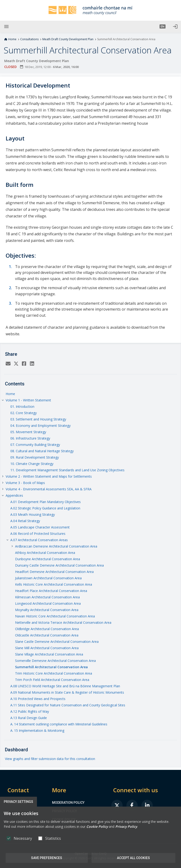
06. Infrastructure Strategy (30, 438)
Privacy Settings (18, 802)
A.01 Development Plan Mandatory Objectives (46, 502)
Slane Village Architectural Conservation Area (49, 654)
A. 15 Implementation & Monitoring (37, 730)
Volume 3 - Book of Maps (25, 483)
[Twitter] (16, 364)
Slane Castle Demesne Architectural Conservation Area (57, 642)
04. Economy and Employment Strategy (40, 426)
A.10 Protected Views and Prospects (38, 699)
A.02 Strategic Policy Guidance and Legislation (45, 508)
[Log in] (175, 27)
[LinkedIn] (32, 364)
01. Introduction (22, 406)
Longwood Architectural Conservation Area (48, 603)
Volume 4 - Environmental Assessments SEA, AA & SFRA (49, 489)
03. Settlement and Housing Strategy (38, 419)
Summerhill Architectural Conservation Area (51, 667)
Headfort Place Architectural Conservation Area (51, 591)
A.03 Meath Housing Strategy (33, 514)
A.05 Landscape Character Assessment (40, 527)
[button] (163, 27)
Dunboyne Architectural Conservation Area (48, 559)
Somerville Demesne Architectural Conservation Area (55, 661)
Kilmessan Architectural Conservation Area (47, 597)
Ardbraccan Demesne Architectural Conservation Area (56, 546)
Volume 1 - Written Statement (28, 400)
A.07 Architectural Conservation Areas (39, 540)
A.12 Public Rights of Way (30, 711)
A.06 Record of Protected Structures (38, 534)
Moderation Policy (68, 803)
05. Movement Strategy (28, 432)
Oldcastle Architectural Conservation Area (47, 635)
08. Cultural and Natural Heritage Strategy (42, 451)
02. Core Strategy (24, 413)
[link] (117, 805)
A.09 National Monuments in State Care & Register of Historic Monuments (67, 692)
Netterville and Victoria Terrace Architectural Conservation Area (63, 622)
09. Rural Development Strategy (35, 457)
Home (12, 39)
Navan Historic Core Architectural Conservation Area (55, 616)
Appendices (14, 495)
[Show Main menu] (6, 27)
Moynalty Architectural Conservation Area (47, 610)
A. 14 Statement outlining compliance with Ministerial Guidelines (59, 724)
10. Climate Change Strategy (32, 464)
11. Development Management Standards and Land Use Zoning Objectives (67, 470)
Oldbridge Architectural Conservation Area (47, 629)
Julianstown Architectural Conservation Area (48, 578)
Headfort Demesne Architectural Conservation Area (54, 572)
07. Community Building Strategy (35, 445)
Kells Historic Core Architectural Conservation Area (54, 584)
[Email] (8, 364)
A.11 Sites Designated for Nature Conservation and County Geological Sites (68, 705)
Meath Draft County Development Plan (68, 39)
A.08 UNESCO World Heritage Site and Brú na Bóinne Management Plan (65, 686)
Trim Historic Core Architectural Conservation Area (54, 673)
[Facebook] (24, 364)
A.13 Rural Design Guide (29, 718)
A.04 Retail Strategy (25, 521)
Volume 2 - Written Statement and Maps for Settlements (49, 476)
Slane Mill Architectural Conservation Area (47, 648)
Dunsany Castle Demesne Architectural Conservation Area (59, 565)
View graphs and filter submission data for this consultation (50, 759)
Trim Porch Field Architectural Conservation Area (52, 680)
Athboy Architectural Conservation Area (45, 553)
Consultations (29, 39)
